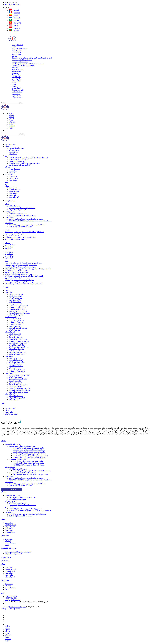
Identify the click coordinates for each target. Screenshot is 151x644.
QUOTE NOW (12, 489)
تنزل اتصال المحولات (15, 315)
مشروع (15, 56)
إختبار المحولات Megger (16, 354)
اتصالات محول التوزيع (16, 294)
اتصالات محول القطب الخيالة (18, 306)
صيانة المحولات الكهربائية (17, 370)
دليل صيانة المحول (15, 358)
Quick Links (5, 536)
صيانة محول (16, 94)
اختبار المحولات (17, 92)
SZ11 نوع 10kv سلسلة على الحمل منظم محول (28, 461)
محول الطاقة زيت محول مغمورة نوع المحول (19, 280)
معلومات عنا (16, 75)
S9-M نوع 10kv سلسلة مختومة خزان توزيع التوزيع (29, 450)
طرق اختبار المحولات (16, 338)
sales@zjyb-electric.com (13, 4)
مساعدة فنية (16, 71)
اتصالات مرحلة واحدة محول (18, 311)
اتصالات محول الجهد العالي (17, 307)
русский (14, 18)
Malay (14, 26)
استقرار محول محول (15, 326)
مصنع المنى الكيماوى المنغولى (22, 60)
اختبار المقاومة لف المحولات (18, 339)
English (14, 10)
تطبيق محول (16, 96)
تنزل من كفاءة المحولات (17, 398)
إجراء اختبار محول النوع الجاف (19, 347)
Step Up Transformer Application (19, 375)
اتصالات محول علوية (15, 300)
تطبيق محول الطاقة (15, 377)
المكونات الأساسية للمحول (13, 278)
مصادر (14, 86)
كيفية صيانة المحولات (16, 360)
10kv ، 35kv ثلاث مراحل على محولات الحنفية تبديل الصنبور (24, 284)
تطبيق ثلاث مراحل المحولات (18, 385)
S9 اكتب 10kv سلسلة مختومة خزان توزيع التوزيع (28, 448)
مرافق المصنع (17, 79)
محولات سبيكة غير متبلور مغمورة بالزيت (22, 208)
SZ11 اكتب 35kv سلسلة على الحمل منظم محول (28, 463)
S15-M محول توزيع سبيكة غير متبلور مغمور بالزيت (29, 457)
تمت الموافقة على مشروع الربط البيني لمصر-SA (21, 265)
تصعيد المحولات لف (15, 324)
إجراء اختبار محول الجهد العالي (19, 341)
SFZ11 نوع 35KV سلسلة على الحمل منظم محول (29, 465)
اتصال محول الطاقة (15, 296)
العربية (14, 20)
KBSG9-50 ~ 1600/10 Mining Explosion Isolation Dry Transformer (30, 221)
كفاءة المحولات (17, 98)
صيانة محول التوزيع (15, 368)
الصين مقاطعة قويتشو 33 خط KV (23, 66)
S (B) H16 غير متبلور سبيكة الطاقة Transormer (20, 274)
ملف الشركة (16, 77)
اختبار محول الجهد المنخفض (18, 343)
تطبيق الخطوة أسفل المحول (18, 379)
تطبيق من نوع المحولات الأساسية (19, 388)
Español (14, 15)
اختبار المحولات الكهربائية (17, 345)
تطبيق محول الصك (15, 381)
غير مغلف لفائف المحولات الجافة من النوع (22, 215)
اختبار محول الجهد (15, 351)
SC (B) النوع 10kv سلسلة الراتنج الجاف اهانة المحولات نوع (32, 471)
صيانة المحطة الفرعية (16, 366)
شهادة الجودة (17, 81)
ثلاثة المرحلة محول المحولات (18, 328)
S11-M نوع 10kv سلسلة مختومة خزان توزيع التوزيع (29, 454)
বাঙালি (14, 31)
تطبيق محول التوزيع (15, 383)
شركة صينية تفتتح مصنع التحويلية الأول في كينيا (20, 267)
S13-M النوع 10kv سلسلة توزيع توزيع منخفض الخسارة (30, 456)
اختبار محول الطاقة (15, 334)
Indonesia (15, 28)
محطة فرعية (17, 54)
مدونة (14, 82)
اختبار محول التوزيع (15, 336)
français (14, 13)
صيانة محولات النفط (15, 364)
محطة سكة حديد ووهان (20, 62)
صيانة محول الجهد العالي (17, 371)
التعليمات (15, 73)
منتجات (15, 47)
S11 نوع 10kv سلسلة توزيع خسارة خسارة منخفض (29, 452)
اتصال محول (16, 88)
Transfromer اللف (18, 90)
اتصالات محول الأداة (15, 304)
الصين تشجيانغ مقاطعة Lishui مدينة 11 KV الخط (28, 64)
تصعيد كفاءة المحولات (16, 396)
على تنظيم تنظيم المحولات (17, 210)
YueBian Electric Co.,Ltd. (17, 607)
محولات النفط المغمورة (20, 49)
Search (22, 103)
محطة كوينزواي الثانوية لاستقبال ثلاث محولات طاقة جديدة (24, 263)
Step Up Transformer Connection (19, 313)
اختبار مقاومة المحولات (16, 349)
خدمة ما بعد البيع (18, 69)
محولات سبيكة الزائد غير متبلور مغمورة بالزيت (20, 282)
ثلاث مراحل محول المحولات (18, 309)
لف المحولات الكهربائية (16, 321)
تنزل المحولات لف (15, 319)
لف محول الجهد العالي (16, 322)
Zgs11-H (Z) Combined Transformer (20, 226)
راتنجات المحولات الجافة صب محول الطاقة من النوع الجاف (24, 276)
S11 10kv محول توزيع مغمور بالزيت (16, 270)
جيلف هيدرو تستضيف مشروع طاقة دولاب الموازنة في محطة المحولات (28, 269)
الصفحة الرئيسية (18, 45)
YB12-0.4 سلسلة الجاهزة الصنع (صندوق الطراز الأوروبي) (27, 225)
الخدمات (15, 67)
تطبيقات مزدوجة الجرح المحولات (19, 390)
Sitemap (3, 609)
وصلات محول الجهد (15, 302)
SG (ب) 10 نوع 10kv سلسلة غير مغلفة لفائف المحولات (30, 474)
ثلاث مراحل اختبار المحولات (18, 353)
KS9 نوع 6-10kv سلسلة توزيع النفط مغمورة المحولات (26, 219)
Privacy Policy (15, 609)
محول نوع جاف (17, 50)
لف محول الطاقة (14, 330)
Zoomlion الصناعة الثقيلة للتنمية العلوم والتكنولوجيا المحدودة (32, 58)
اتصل (14, 84)
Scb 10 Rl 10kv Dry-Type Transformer (17, 272)
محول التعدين (17, 52)
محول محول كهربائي (15, 298)
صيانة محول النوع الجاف (17, 362)
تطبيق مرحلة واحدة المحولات (18, 392)
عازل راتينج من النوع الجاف (18, 213)
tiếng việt (15, 23)
